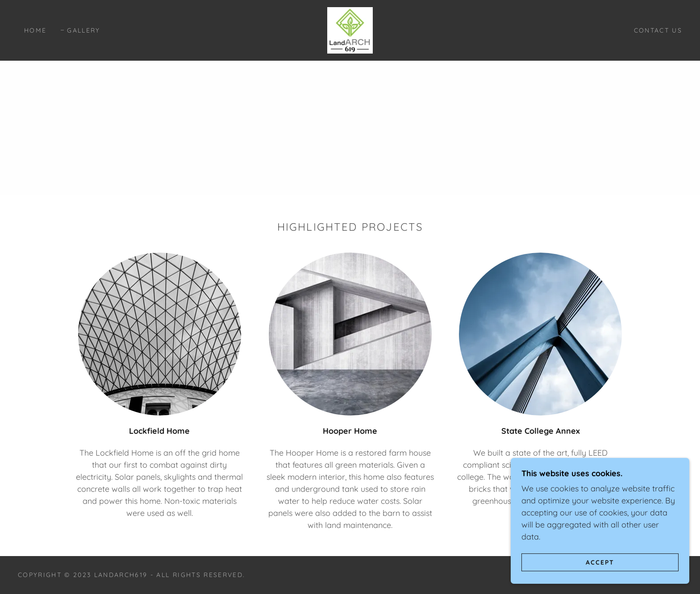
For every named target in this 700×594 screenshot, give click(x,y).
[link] (350, 30)
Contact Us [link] (658, 30)
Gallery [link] (83, 30)
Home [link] (35, 30)
